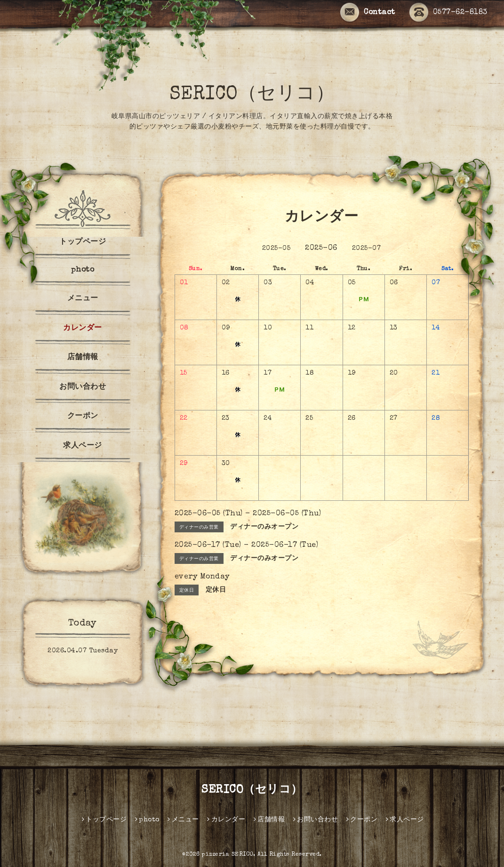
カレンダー (83, 329)
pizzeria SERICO (228, 855)
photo (83, 270)
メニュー (83, 299)
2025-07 (367, 249)
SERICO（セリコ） (252, 95)
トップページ (83, 242)
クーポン (83, 417)
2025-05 (276, 249)
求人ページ (83, 446)
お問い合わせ (83, 387)
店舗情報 (83, 358)
